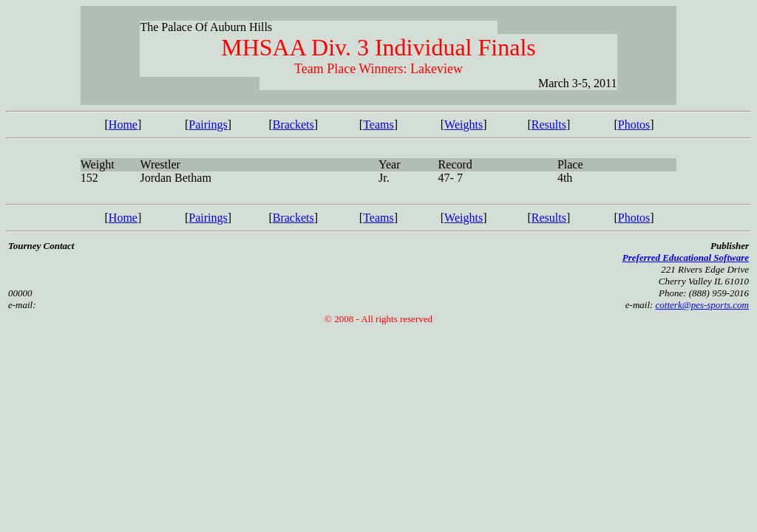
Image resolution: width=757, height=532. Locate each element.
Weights (464, 125)
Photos (634, 125)
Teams (378, 125)
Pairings (208, 125)
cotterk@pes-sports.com (702, 305)
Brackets (293, 125)
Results (549, 125)
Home (123, 125)
